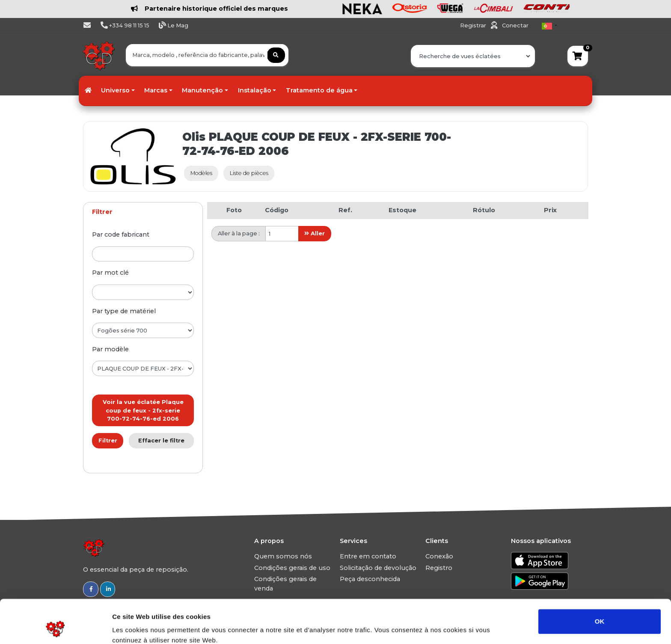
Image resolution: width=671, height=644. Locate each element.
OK (600, 580)
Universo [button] (115, 90)
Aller (315, 233)
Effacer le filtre (161, 441)
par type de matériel (124, 311)
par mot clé (110, 273)
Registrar (474, 25)
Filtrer (108, 441)
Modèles (201, 173)
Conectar (515, 25)
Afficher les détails (471, 627)
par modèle (110, 349)
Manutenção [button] (202, 90)
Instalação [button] (255, 90)
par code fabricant (121, 234)
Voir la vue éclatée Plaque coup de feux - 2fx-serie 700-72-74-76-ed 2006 (143, 410)
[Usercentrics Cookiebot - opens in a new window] (55, 627)
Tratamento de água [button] (319, 90)
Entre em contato (368, 556)
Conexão (439, 556)
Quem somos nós (283, 556)
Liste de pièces (249, 173)
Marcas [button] (156, 90)
